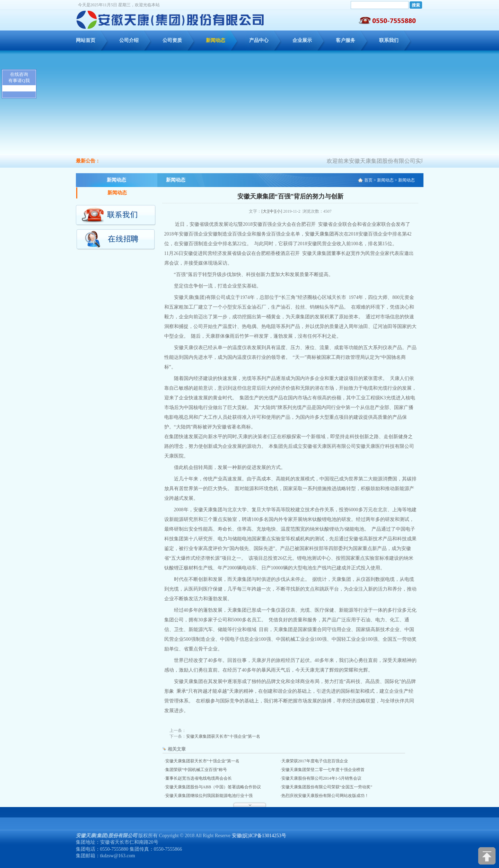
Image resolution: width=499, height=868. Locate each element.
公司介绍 (129, 40)
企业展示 (302, 40)
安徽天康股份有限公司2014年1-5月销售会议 (322, 778)
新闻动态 (216, 40)
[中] (272, 211)
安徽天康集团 (319, 234)
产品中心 (259, 40)
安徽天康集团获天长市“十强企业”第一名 (223, 736)
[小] (279, 211)
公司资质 (172, 40)
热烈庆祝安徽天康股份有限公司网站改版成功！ (325, 796)
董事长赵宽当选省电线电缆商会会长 (199, 778)
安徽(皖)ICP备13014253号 (259, 836)
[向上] (487, 856)
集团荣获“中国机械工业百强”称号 (196, 770)
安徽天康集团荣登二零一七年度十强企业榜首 (323, 770)
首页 (368, 180)
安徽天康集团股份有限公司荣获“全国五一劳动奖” (327, 787)
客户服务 (345, 40)
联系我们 (389, 40)
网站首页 (86, 40)
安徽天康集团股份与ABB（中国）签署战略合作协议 (213, 787)
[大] (265, 211)
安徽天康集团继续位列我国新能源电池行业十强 (209, 796)
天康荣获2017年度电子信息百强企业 (315, 761)
